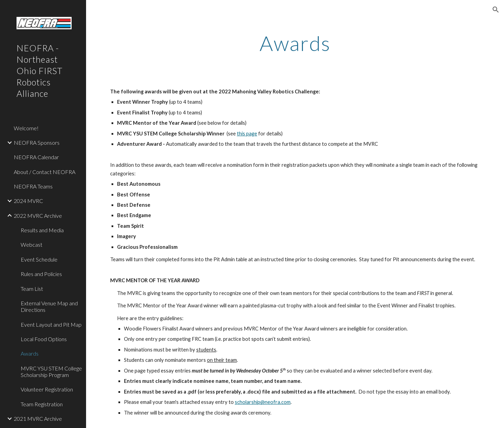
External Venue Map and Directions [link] (49, 306)
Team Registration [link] (42, 404)
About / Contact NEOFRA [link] (45, 172)
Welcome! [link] (26, 128)
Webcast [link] (31, 244)
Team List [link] (32, 289)
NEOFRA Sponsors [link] (37, 142)
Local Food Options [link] (44, 339)
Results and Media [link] (42, 230)
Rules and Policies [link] (41, 274)
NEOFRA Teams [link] (33, 186)
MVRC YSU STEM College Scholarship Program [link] (51, 371)
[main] (295, 43)
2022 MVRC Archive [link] (38, 216)
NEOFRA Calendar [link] (36, 157)
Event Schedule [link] (39, 259)
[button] (496, 10)
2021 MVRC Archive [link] (38, 419)
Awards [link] (30, 353)
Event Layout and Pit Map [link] (51, 324)
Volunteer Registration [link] (47, 389)
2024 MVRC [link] (28, 201)
